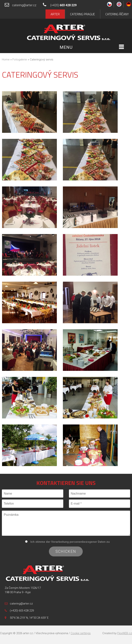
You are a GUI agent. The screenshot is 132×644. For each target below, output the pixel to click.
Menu (66, 47)
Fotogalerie (20, 60)
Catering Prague (83, 14)
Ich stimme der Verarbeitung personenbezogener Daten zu (70, 542)
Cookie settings (81, 633)
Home (6, 60)
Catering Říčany (117, 14)
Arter (55, 14)
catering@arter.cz (24, 5)
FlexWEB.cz (125, 633)
